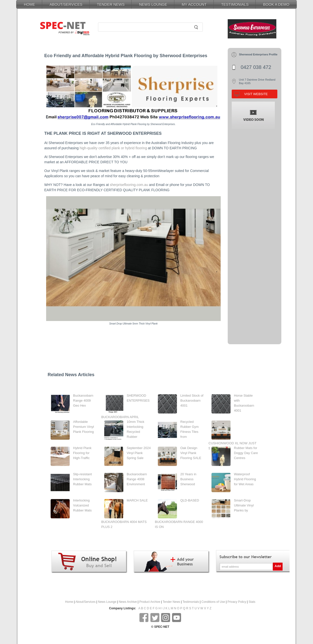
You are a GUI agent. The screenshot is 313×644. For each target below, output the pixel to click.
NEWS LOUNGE (153, 4)
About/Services (85, 602)
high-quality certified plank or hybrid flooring (113, 148)
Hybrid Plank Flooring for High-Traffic (82, 453)
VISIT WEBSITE (256, 94)
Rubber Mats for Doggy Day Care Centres (246, 453)
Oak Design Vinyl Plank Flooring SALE (191, 453)
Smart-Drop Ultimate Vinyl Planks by (244, 505)
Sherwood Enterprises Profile (258, 54)
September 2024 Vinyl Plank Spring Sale (139, 453)
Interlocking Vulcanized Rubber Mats (82, 505)
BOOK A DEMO (276, 4)
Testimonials (191, 602)
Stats (252, 602)
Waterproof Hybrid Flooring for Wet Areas (245, 479)
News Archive (128, 602)
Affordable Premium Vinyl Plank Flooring (84, 427)
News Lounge (107, 602)
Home (69, 602)
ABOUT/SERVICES (66, 4)
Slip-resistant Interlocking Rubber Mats (82, 479)
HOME (30, 4)
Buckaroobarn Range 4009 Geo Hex (83, 401)
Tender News (171, 602)
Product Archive (150, 602)
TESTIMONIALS (235, 4)
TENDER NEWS (111, 4)
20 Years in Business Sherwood (188, 479)
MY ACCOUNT (194, 4)
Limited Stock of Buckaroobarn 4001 (192, 401)
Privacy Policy (237, 602)
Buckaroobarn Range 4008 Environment (137, 479)
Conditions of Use (213, 602)
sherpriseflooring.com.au (129, 185)
